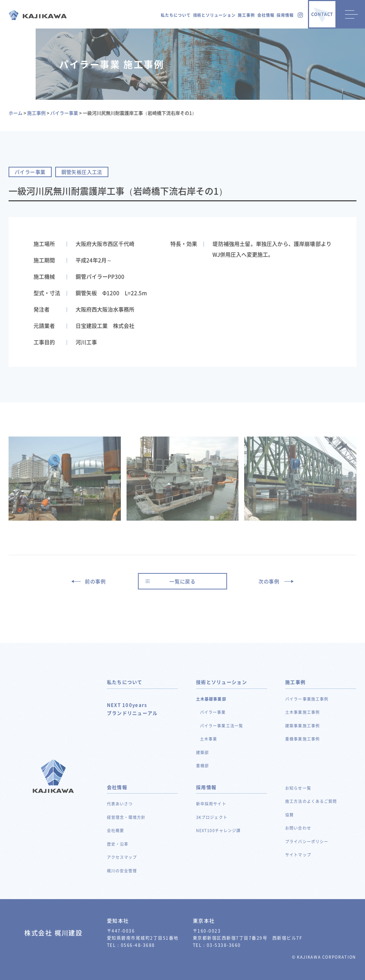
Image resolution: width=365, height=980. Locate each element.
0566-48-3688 (138, 945)
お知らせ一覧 (298, 788)
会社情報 (266, 15)
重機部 (202, 766)
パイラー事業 (213, 712)
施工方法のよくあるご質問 (311, 801)
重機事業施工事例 (302, 739)
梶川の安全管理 (122, 871)
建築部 (202, 752)
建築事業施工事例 (302, 726)
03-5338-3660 (224, 945)
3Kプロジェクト (212, 817)
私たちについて (176, 15)
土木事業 (209, 739)
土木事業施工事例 (302, 712)
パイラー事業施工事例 (307, 699)
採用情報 (285, 15)
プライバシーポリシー (307, 842)
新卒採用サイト (211, 804)
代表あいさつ (120, 804)
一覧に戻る (182, 581)
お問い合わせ (298, 828)
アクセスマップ (122, 857)
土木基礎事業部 (211, 699)
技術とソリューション (214, 15)
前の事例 (95, 581)
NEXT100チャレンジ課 (218, 831)
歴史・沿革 (118, 844)
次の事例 (269, 581)
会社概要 (115, 831)
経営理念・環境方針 (126, 817)
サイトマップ (298, 855)
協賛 (289, 815)
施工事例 (246, 15)
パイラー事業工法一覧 (222, 726)
